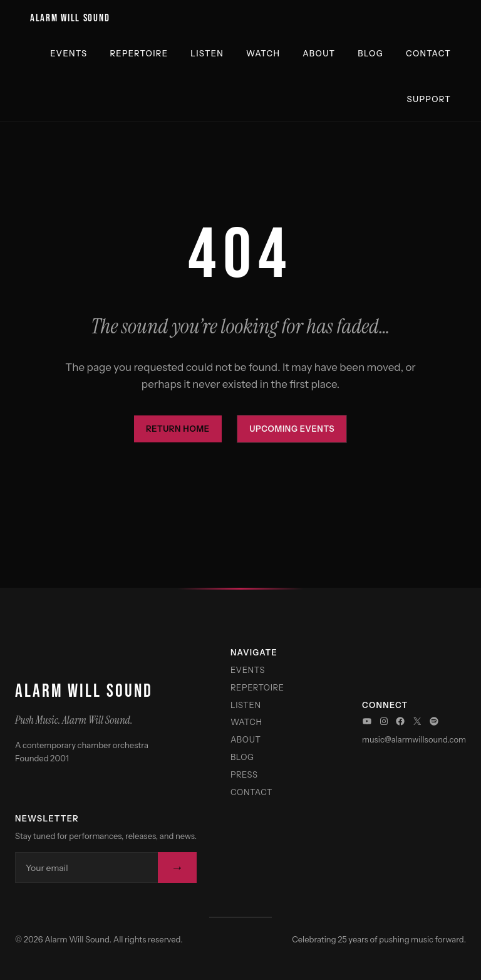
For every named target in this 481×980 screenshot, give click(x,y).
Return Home (178, 429)
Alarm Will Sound (70, 18)
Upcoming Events (292, 429)
